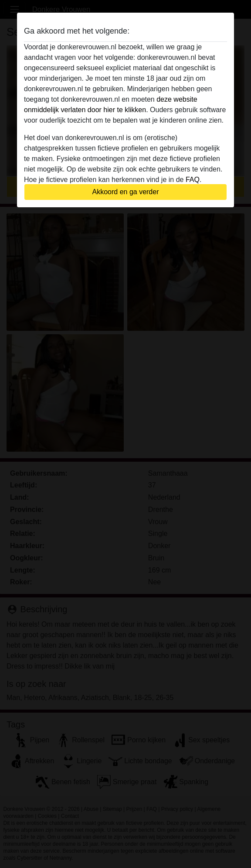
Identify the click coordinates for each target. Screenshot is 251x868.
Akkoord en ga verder (126, 192)
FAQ (193, 180)
